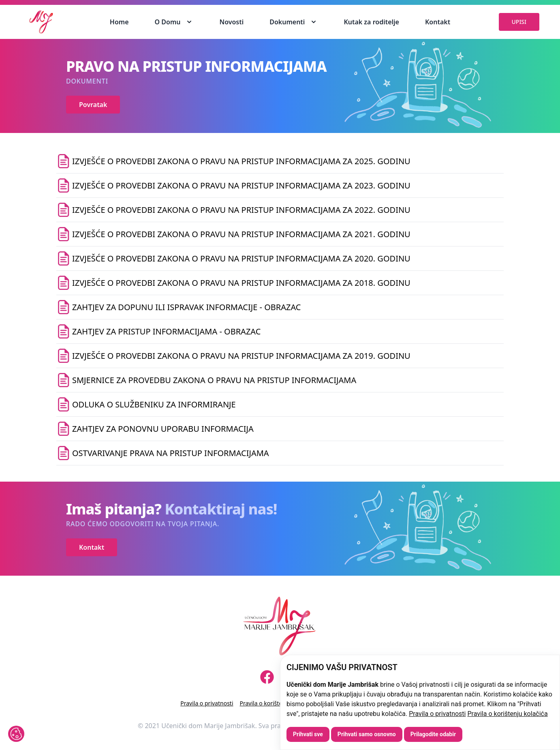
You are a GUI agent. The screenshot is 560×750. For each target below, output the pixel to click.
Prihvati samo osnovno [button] (367, 734)
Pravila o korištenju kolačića (507, 714)
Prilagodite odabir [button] (433, 734)
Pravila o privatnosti (437, 714)
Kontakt (438, 22)
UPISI (519, 22)
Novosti (231, 22)
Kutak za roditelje (371, 22)
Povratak (93, 105)
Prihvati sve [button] (308, 734)
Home (119, 22)
